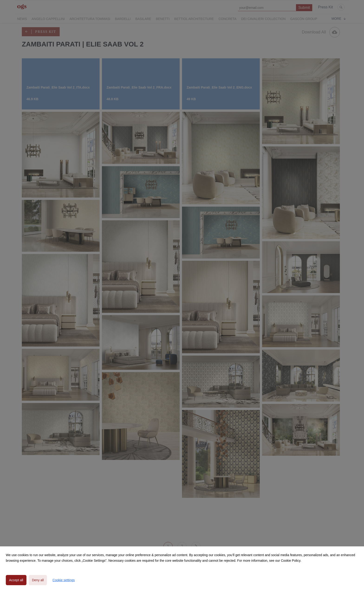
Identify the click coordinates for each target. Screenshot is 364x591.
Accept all (16, 580)
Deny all (38, 580)
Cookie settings (64, 580)
